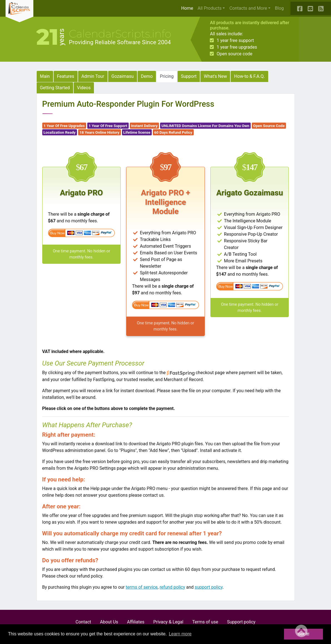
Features (66, 76)
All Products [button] (210, 8)
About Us (109, 622)
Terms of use (205, 622)
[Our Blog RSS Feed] (321, 8)
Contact (83, 622)
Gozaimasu (123, 76)
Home (188, 8)
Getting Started (55, 88)
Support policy (241, 622)
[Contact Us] (311, 8)
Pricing (167, 76)
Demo (147, 76)
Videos (84, 88)
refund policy (172, 587)
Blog (279, 8)
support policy (209, 587)
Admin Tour (93, 76)
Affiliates (136, 622)
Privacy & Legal (168, 622)
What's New (215, 76)
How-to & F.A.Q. (249, 76)
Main (45, 76)
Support (189, 76)
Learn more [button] (180, 634)
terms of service (142, 587)
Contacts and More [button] (248, 8)
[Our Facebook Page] (300, 8)
